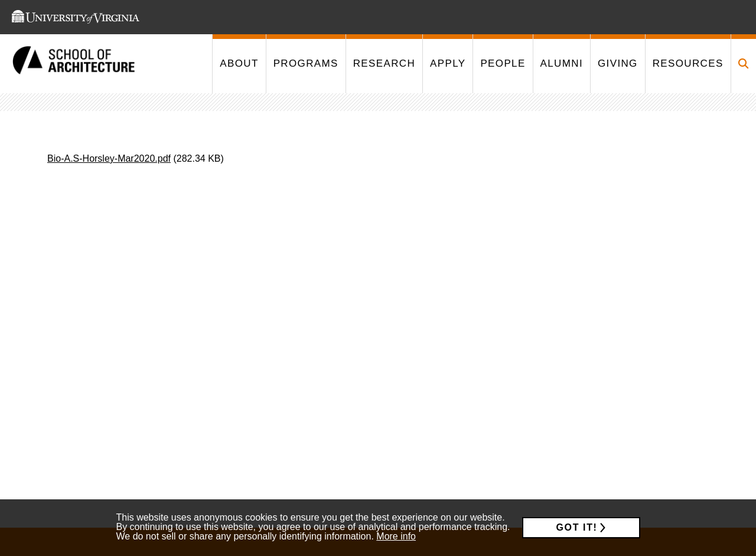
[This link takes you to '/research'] (384, 64)
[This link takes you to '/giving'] (617, 64)
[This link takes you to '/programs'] (306, 64)
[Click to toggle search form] (743, 64)
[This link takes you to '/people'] (502, 64)
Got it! (577, 527)
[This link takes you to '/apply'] (447, 64)
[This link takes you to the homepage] (74, 64)
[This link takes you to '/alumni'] (561, 64)
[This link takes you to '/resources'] (688, 64)
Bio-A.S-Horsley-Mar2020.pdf (109, 158)
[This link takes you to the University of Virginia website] (76, 17)
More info (396, 536)
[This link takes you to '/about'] (239, 64)
